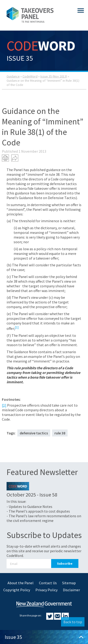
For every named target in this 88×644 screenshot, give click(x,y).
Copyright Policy (17, 590)
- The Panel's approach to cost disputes (38, 511)
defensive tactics (34, 433)
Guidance (13, 76)
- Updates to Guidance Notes (29, 507)
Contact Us (48, 583)
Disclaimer (71, 590)
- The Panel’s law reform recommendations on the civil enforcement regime (44, 518)
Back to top (73, 622)
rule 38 (60, 433)
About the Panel (21, 583)
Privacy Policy (46, 590)
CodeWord (30, 76)
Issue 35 (44, 637)
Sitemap (69, 583)
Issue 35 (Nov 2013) (54, 76)
